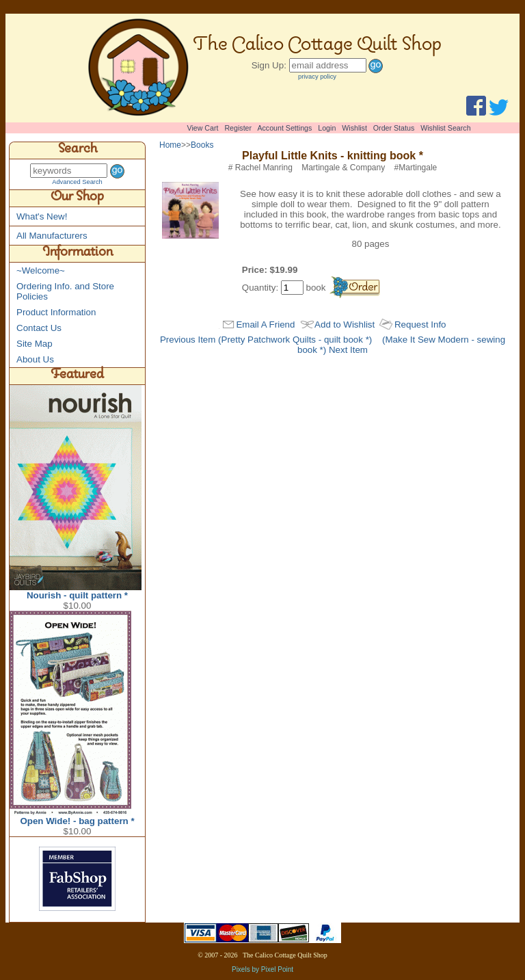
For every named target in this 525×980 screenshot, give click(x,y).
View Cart (203, 128)
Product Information (56, 312)
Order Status (394, 128)
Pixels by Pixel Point (262, 969)
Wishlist (354, 128)
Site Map (35, 344)
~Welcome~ (41, 270)
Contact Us (39, 328)
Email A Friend (265, 325)
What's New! (42, 216)
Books (202, 145)
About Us (35, 359)
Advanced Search (77, 182)
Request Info (420, 325)
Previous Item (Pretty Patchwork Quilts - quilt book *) (266, 340)
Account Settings (284, 128)
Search (78, 150)
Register (238, 128)
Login (327, 128)
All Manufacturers (52, 236)
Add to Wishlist (345, 325)
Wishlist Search (445, 128)
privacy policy (317, 77)
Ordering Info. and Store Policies (65, 291)
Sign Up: (269, 65)
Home (170, 145)
